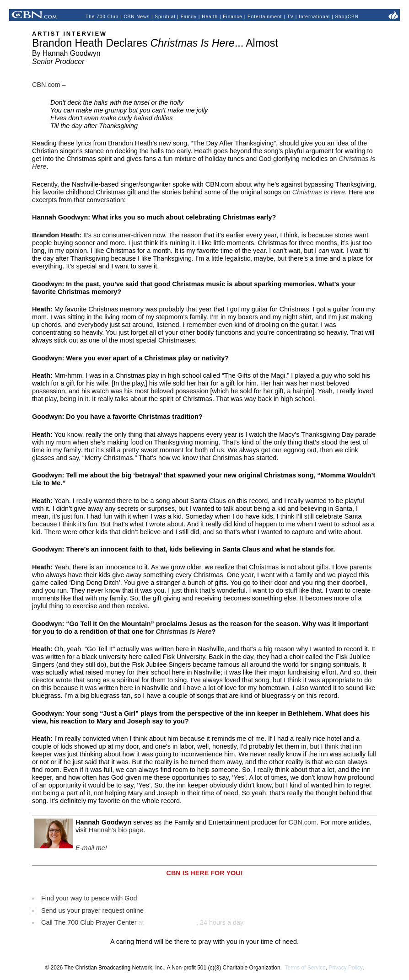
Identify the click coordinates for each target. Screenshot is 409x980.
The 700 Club (102, 17)
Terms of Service (305, 968)
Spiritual (165, 17)
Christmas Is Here (319, 192)
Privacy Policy (345, 968)
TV (290, 17)
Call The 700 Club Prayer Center (89, 922)
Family (189, 17)
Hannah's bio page (116, 830)
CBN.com (46, 85)
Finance (233, 17)
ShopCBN (347, 17)
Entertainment (265, 17)
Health (210, 17)
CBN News (137, 17)
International (314, 17)
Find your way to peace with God (89, 898)
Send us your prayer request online (92, 910)
